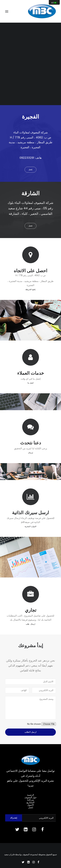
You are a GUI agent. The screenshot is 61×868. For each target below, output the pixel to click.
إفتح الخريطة (30, 290)
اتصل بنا (30, 375)
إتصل (30, 169)
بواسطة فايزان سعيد (13, 854)
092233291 (27, 158)
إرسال (30, 445)
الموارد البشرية (30, 527)
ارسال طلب (30, 615)
